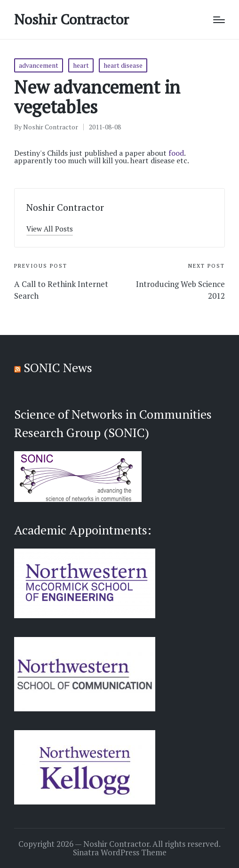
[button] (50, 229)
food (176, 153)
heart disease (123, 65)
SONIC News (58, 367)
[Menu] (219, 20)
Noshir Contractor (72, 20)
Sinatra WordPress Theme (120, 852)
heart (81, 65)
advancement (39, 65)
